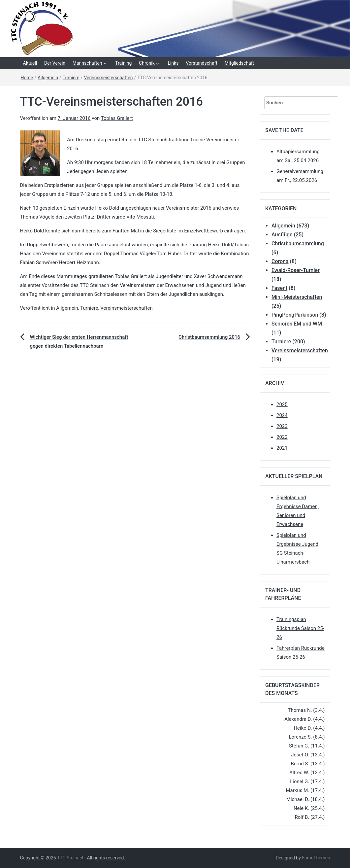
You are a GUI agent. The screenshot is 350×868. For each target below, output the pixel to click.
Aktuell (30, 63)
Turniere (71, 78)
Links (173, 63)
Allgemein (48, 78)
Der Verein (55, 63)
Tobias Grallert (117, 118)
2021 (282, 448)
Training (123, 63)
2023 (282, 426)
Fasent (279, 288)
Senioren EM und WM (297, 324)
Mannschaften (87, 63)
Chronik (147, 63)
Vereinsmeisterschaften (108, 78)
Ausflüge (282, 235)
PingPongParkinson (295, 315)
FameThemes (316, 858)
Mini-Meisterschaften (297, 297)
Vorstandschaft (202, 63)
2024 (282, 415)
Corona (280, 261)
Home (27, 78)
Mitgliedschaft (239, 63)
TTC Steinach (71, 858)
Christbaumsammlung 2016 (209, 337)
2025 (282, 404)
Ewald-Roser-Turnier (296, 270)
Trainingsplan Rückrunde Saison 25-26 (300, 628)
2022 (282, 437)
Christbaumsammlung (298, 243)
